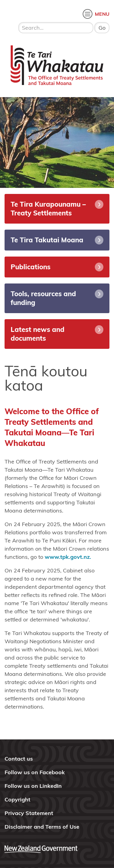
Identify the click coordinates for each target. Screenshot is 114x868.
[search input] (56, 28)
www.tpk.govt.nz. (68, 557)
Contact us (19, 759)
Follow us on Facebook (35, 772)
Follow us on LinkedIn (33, 786)
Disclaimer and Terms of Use (42, 827)
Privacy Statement (29, 813)
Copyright (17, 799)
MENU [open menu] (102, 14)
